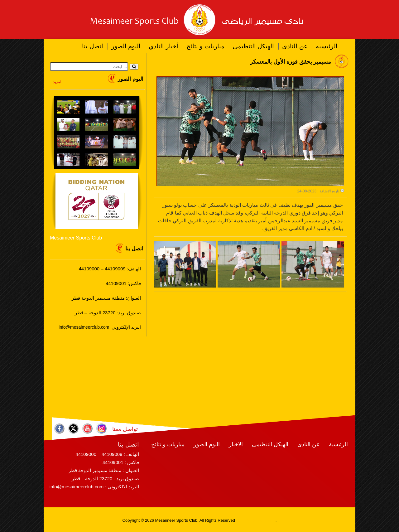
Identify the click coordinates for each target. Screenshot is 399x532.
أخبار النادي (163, 46)
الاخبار (236, 444)
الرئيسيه (327, 46)
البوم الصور (126, 46)
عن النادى (295, 46)
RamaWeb (246, 520)
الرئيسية (338, 444)
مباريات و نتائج (205, 46)
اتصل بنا (93, 46)
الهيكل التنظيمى (253, 46)
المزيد (58, 82)
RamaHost (266, 520)
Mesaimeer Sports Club (76, 238)
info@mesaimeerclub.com (77, 487)
